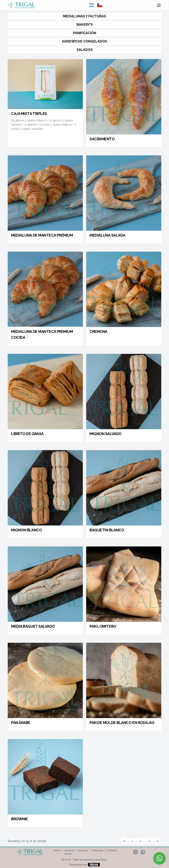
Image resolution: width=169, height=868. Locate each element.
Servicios (83, 850)
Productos (98, 850)
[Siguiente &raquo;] (157, 841)
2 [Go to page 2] (141, 841)
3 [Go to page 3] (149, 841)
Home (57, 850)
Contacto (112, 850)
